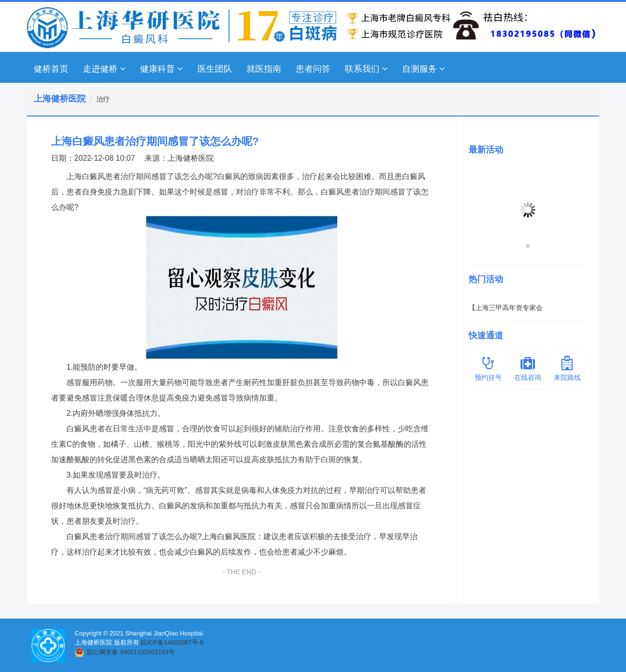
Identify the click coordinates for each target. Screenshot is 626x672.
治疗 (103, 99)
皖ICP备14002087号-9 (172, 642)
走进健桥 (104, 69)
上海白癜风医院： (233, 536)
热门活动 (486, 279)
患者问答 (313, 69)
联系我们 (366, 69)
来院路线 (567, 368)
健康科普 (162, 69)
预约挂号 (488, 368)
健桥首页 (51, 69)
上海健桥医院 (191, 158)
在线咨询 (528, 368)
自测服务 (424, 69)
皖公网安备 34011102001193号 (131, 652)
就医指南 (264, 69)
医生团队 (215, 69)
